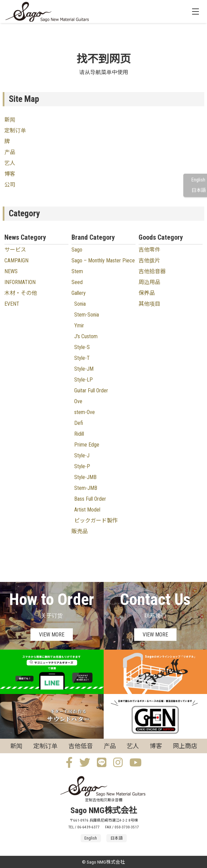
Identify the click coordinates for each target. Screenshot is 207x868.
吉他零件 (149, 250)
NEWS (11, 271)
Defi (79, 423)
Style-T (82, 358)
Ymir (79, 325)
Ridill (79, 434)
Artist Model (87, 510)
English (198, 180)
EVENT (12, 304)
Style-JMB (85, 477)
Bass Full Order (90, 499)
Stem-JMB (86, 488)
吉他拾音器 (152, 271)
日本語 (199, 190)
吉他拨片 (149, 261)
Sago (77, 250)
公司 (10, 185)
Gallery (79, 293)
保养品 (147, 293)
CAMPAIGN (16, 261)
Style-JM (84, 369)
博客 (10, 174)
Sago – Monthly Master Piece (103, 261)
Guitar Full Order (91, 390)
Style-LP (84, 380)
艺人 (10, 163)
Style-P (82, 466)
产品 (10, 152)
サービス (15, 250)
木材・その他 (21, 293)
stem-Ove (85, 412)
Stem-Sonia (87, 315)
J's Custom (86, 336)
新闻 (10, 120)
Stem (77, 271)
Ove (78, 401)
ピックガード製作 (96, 520)
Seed (77, 282)
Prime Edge (87, 445)
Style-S (82, 347)
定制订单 (15, 131)
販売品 (80, 531)
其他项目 (149, 304)
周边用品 (149, 282)
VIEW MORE (52, 635)
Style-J (82, 455)
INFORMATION (20, 282)
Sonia (80, 304)
